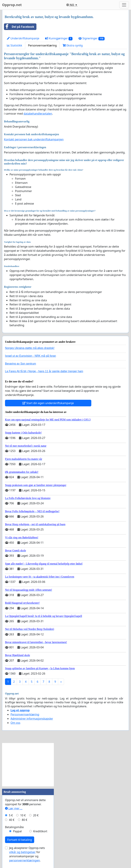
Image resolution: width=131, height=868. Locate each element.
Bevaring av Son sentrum (21, 364)
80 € (25, 820)
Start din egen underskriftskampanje (48, 403)
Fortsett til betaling (20, 840)
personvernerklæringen (25, 860)
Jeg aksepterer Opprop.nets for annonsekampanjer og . (27, 854)
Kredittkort (40, 831)
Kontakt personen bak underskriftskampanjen (34, 139)
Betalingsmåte (14, 827)
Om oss (15, 723)
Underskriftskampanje (23, 38)
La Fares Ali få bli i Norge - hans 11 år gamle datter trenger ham (44, 371)
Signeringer (91, 38)
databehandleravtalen (38, 114)
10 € (23, 815)
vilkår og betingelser (22, 852)
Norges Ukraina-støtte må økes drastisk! (30, 348)
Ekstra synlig (73, 45)
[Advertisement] (28, 765)
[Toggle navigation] (124, 5)
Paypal (17, 831)
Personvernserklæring (42, 45)
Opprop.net (12, 5)
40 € (12, 820)
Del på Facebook (19, 27)
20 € (36, 815)
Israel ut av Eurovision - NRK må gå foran (30, 356)
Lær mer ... (14, 808)
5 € (11, 815)
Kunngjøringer (59, 38)
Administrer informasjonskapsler (32, 719)
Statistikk (14, 45)
